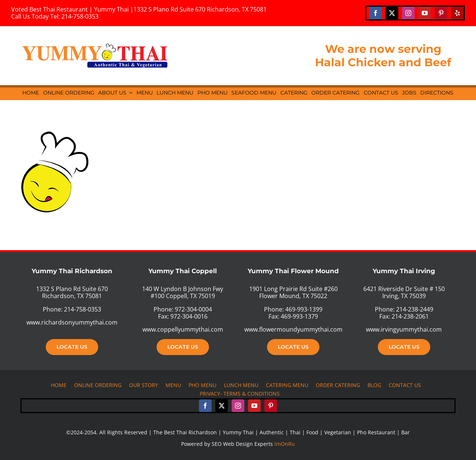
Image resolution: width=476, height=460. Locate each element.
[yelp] (457, 13)
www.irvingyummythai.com (404, 329)
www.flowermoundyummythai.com (293, 329)
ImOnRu (285, 444)
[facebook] (376, 13)
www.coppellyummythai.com (183, 329)
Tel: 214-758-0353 (74, 16)
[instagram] (408, 13)
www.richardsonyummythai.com (72, 322)
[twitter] (392, 13)
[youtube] (425, 13)
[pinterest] (441, 13)
